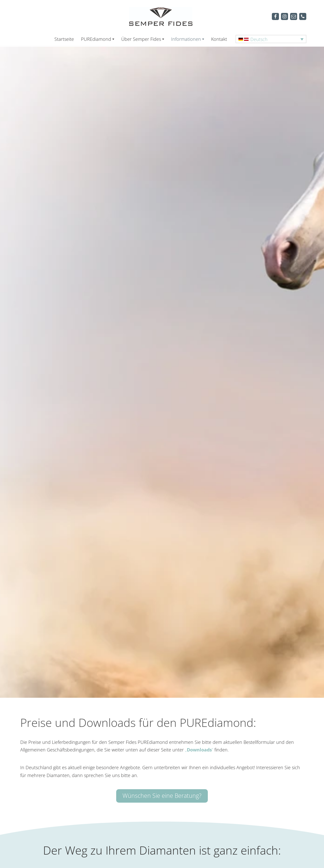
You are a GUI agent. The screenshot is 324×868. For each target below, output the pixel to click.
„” (199, 750)
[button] (113, 39)
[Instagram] (285, 16)
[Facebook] (275, 16)
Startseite (64, 39)
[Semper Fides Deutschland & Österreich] (162, 16)
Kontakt (219, 39)
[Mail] (294, 16)
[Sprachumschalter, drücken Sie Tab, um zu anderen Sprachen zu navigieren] (271, 39)
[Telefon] (303, 16)
